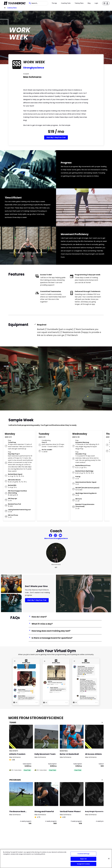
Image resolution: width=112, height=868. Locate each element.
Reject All (83, 859)
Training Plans (79, 3)
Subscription (27, 764)
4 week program (26, 821)
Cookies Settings (83, 854)
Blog (89, 3)
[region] (56, 859)
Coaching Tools (66, 3)
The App (54, 3)
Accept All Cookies (83, 864)
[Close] (109, 859)
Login (96, 3)
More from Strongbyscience (56, 538)
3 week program (76, 821)
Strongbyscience (34, 68)
